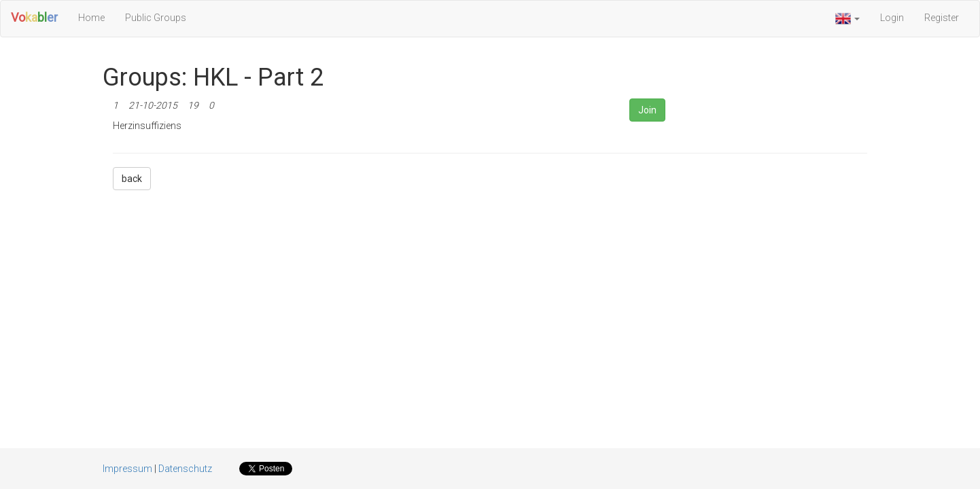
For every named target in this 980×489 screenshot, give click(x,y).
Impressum (127, 469)
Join (647, 110)
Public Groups (156, 18)
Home (91, 18)
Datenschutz (185, 469)
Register (942, 18)
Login (892, 18)
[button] (847, 19)
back (132, 179)
